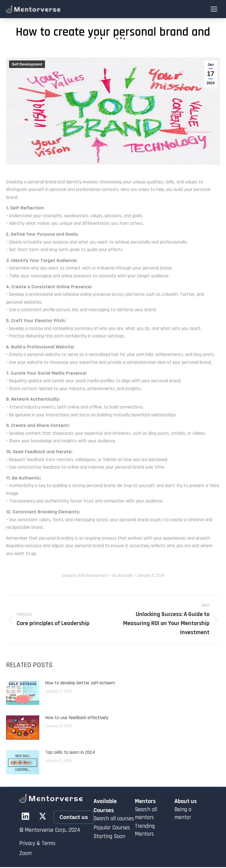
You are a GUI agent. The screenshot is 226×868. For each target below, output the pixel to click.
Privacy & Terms (37, 843)
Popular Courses (112, 828)
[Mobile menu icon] (214, 9)
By (123, 576)
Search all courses (114, 819)
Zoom (25, 853)
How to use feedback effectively (77, 718)
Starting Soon (109, 836)
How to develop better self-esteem (80, 683)
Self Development (27, 64)
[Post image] (23, 693)
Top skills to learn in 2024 (70, 752)
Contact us (74, 817)
